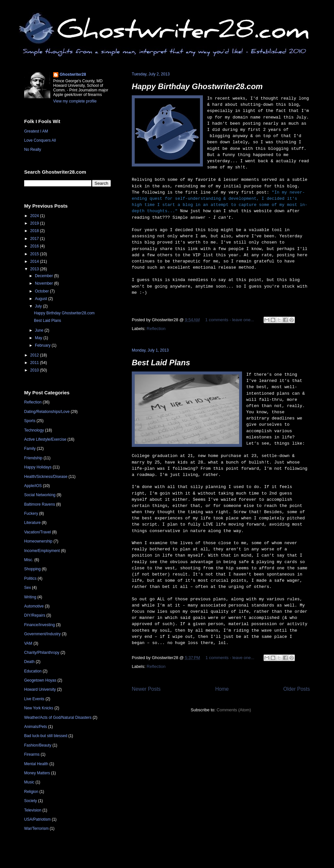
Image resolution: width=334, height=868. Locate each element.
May (39, 338)
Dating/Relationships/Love (47, 412)
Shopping (32, 569)
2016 (35, 246)
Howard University (40, 689)
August (42, 299)
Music (29, 782)
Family (30, 449)
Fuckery (31, 513)
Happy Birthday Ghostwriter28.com (197, 86)
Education (33, 671)
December (45, 276)
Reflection (156, 329)
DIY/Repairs (35, 615)
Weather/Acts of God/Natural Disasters (58, 718)
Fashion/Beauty (38, 745)
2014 (35, 261)
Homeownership (38, 541)
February (43, 345)
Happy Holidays (38, 467)
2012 (35, 355)
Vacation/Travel (38, 532)
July (39, 306)
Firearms (32, 754)
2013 (35, 269)
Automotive (34, 606)
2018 (35, 231)
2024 (35, 216)
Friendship (33, 458)
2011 (35, 363)
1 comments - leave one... (230, 320)
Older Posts (297, 689)
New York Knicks (39, 708)
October (42, 291)
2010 (35, 370)
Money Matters (37, 773)
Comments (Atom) (234, 710)
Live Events (34, 699)
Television (33, 810)
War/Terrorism (36, 829)
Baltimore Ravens (40, 504)
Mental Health (36, 764)
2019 (35, 223)
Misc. (29, 560)
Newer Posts (146, 689)
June (40, 330)
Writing (30, 597)
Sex (28, 588)
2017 (35, 239)
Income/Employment (42, 551)
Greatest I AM (36, 131)
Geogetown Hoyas (40, 680)
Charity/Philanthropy (42, 653)
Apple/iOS (33, 486)
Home (222, 689)
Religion (31, 792)
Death (29, 662)
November (45, 283)
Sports (30, 421)
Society (30, 801)
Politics (30, 578)
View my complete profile (75, 101)
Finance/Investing (39, 625)
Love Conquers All (40, 140)
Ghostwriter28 (73, 74)
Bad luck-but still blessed (46, 736)
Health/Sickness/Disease (46, 477)
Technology (34, 430)
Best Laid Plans (161, 363)
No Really (33, 150)
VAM (28, 643)
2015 (35, 254)
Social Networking (40, 495)
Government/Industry (42, 634)
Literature (32, 523)
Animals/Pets (36, 727)
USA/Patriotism (37, 819)
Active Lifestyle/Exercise (45, 439)
